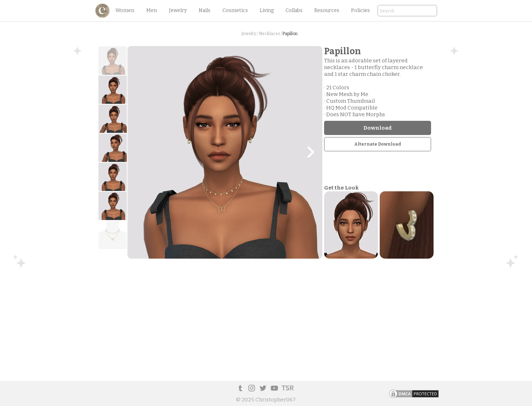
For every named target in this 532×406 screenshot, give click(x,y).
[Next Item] (311, 152)
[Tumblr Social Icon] (240, 388)
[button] (125, 11)
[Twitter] (263, 388)
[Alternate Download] (378, 144)
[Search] (397, 11)
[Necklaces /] (271, 34)
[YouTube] (274, 388)
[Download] (378, 128)
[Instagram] (252, 388)
